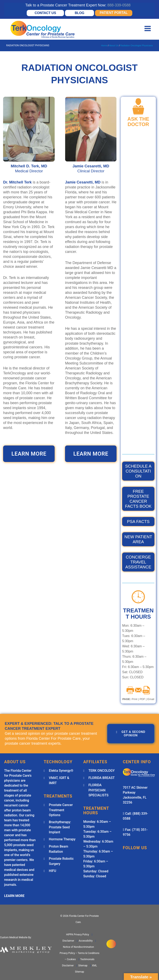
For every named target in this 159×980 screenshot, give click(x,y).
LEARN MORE (29, 454)
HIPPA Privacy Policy (78, 935)
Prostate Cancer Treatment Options (61, 810)
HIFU (52, 871)
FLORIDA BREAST (102, 778)
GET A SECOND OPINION (131, 734)
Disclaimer (68, 941)
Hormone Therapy (62, 839)
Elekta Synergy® (61, 771)
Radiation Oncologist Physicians (137, 45)
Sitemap (83, 966)
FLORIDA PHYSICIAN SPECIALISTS (98, 790)
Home (104, 45)
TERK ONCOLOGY (102, 771)
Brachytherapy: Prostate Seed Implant (60, 827)
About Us (114, 45)
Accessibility (85, 941)
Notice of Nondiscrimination (78, 947)
